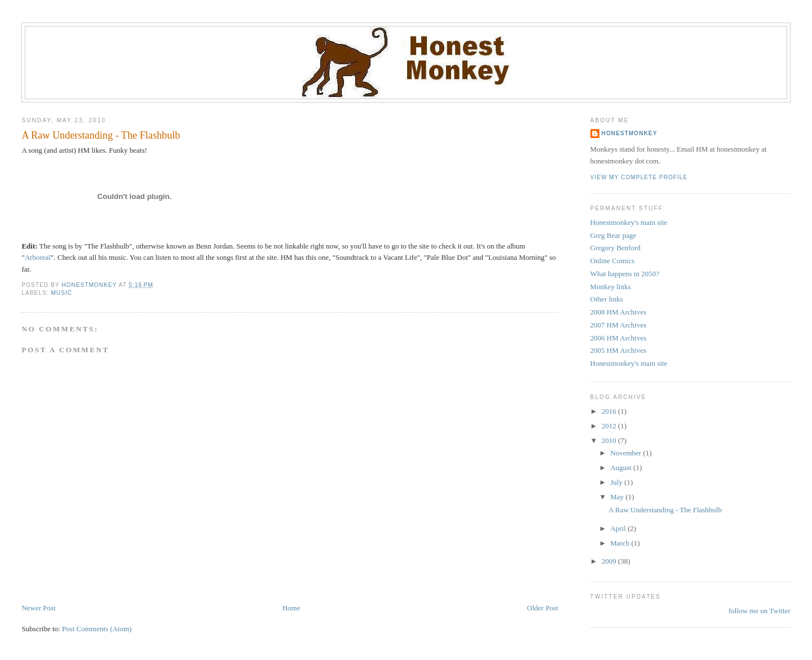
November (626, 453)
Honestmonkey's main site (629, 222)
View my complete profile (639, 177)
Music (61, 293)
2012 (610, 426)
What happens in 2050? (625, 274)
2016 (610, 411)
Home (292, 608)
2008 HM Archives (619, 312)
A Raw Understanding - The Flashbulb (665, 510)
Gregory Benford (615, 248)
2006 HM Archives (619, 338)
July (617, 482)
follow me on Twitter (760, 611)
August (622, 468)
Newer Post (38, 608)
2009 (610, 561)
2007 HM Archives (619, 325)
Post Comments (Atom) (97, 629)
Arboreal (38, 257)
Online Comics (612, 261)
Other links (607, 299)
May (618, 497)
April (619, 528)
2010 (610, 440)
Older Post (543, 608)
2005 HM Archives (619, 350)
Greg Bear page (614, 235)
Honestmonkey (630, 133)
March (621, 543)
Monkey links (611, 287)
